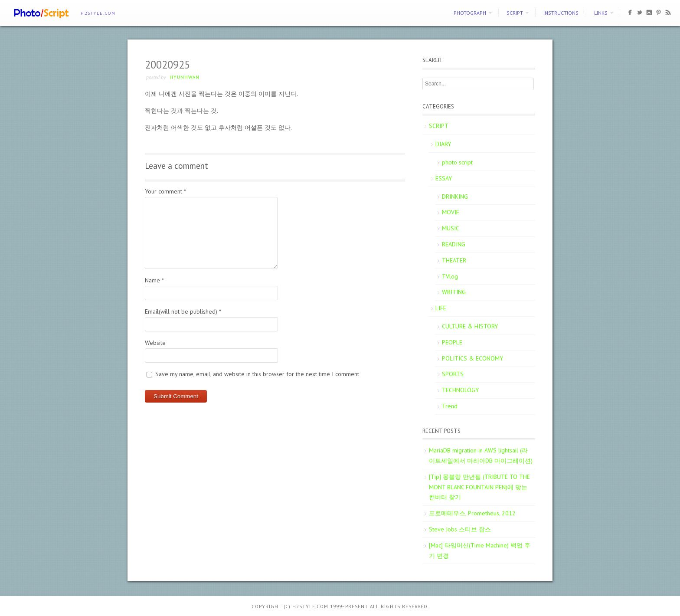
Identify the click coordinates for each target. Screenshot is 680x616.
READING (454, 244)
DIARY (443, 144)
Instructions (561, 13)
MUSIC (451, 228)
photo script (457, 162)
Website (155, 343)
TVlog (450, 276)
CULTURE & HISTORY (470, 326)
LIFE (441, 308)
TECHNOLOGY (460, 390)
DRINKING (455, 197)
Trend (450, 406)
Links (601, 13)
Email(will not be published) (183, 311)
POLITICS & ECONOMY (472, 358)
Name (154, 280)
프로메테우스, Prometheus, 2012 (472, 513)
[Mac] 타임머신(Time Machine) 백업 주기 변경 (480, 550)
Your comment (165, 191)
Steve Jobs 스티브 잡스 (460, 529)
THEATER (454, 260)
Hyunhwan (185, 77)
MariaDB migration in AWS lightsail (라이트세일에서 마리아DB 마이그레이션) (481, 455)
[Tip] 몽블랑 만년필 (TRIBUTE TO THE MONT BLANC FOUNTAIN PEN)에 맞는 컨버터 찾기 (479, 487)
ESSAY (444, 178)
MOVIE (451, 212)
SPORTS (453, 374)
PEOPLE (452, 342)
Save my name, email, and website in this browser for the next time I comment (257, 374)
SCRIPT (515, 13)
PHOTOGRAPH (470, 13)
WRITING (454, 292)
